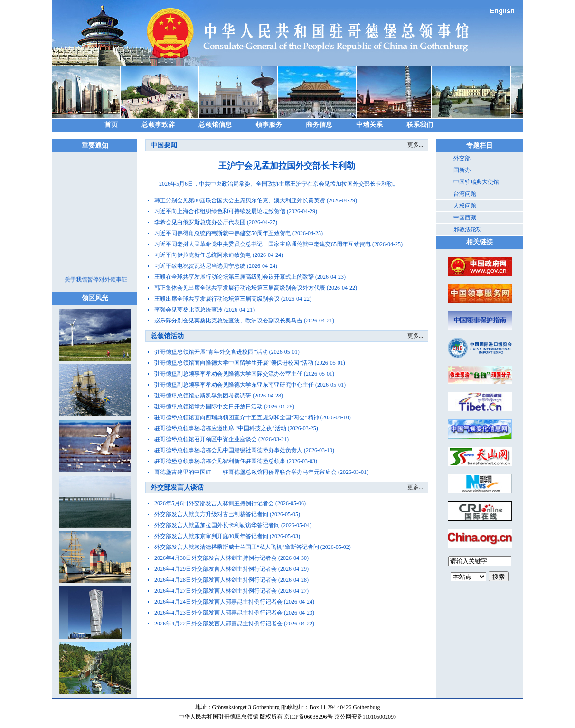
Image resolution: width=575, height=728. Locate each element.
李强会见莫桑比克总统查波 (189, 310)
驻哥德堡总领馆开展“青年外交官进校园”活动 (211, 352)
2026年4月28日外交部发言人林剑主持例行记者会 (216, 580)
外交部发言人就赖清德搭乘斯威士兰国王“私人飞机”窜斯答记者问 (237, 547)
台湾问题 (465, 194)
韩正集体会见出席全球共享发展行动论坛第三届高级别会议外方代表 (240, 288)
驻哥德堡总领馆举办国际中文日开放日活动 (208, 407)
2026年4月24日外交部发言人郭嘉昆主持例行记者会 (218, 602)
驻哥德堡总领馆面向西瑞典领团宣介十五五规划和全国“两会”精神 (237, 417)
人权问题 (465, 206)
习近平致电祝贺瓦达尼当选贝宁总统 (200, 266)
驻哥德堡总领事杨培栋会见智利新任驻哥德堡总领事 (220, 461)
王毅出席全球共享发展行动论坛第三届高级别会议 (217, 299)
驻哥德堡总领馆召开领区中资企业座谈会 (206, 439)
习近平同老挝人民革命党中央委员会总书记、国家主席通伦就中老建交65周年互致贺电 (263, 244)
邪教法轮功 (468, 229)
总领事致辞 (158, 125)
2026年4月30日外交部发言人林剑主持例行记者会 (216, 558)
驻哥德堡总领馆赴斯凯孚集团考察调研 (203, 396)
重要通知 (95, 146)
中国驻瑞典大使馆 (476, 182)
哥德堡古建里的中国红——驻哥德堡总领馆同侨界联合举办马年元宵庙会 (245, 472)
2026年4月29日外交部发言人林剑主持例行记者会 (216, 569)
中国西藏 (465, 217)
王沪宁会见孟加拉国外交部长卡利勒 (287, 166)
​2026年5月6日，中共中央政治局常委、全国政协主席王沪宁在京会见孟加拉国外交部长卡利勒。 (273, 184)
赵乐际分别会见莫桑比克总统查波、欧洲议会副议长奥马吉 (228, 321)
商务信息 (319, 125)
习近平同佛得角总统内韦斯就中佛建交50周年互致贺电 (223, 233)
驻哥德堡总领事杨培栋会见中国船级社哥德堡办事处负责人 (228, 450)
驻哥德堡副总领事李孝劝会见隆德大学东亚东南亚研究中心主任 (234, 385)
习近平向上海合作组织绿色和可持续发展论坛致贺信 (220, 211)
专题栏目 (480, 146)
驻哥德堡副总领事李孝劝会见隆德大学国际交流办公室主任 (228, 374)
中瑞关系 (369, 125)
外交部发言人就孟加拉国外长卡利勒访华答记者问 (217, 525)
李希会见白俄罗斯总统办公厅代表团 (200, 222)
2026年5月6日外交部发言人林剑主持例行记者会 (214, 503)
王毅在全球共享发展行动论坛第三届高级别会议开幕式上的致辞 (234, 277)
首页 (111, 125)
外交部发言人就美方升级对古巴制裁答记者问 (211, 514)
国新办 (462, 170)
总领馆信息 (215, 125)
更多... (415, 145)
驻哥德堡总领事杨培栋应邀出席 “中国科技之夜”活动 (220, 428)
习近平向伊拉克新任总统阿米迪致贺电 (203, 255)
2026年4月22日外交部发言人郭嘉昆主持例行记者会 (218, 624)
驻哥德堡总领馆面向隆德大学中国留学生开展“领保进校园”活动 (234, 363)
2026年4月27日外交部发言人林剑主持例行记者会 (216, 591)
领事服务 (269, 125)
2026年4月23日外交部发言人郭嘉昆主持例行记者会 (218, 613)
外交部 (462, 158)
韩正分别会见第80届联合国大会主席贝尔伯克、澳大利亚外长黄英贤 (240, 200)
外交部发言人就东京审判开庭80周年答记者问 (211, 536)
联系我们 (420, 125)
